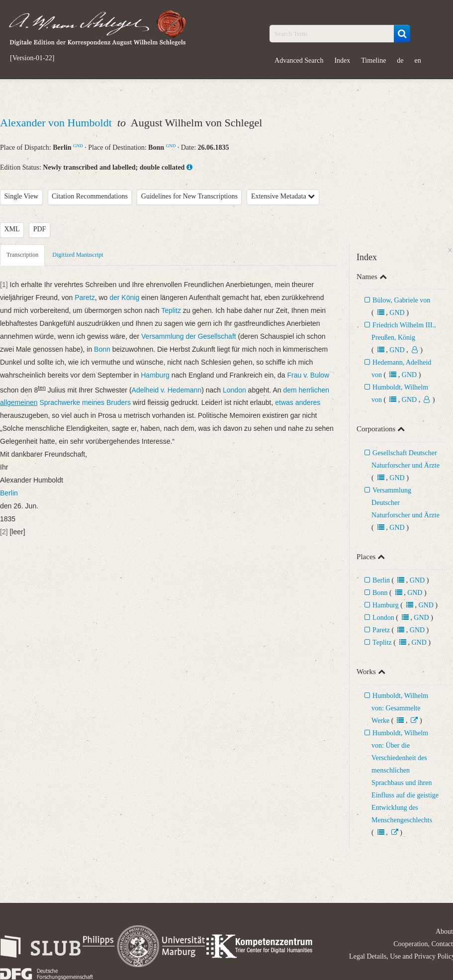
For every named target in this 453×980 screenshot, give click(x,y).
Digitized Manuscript (78, 255)
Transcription (22, 255)
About (444, 931)
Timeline (373, 60)
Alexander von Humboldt (57, 123)
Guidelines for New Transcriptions (189, 196)
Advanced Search (299, 60)
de (400, 60)
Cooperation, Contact (423, 944)
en (418, 60)
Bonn (380, 593)
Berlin (381, 580)
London (383, 618)
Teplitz (382, 642)
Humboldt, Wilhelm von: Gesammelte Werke (400, 708)
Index (342, 60)
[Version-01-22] (32, 58)
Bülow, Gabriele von (401, 300)
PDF (40, 229)
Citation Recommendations (90, 196)
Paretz (381, 630)
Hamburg (386, 605)
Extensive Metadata (283, 196)
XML (12, 229)
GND (78, 146)
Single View (22, 196)
